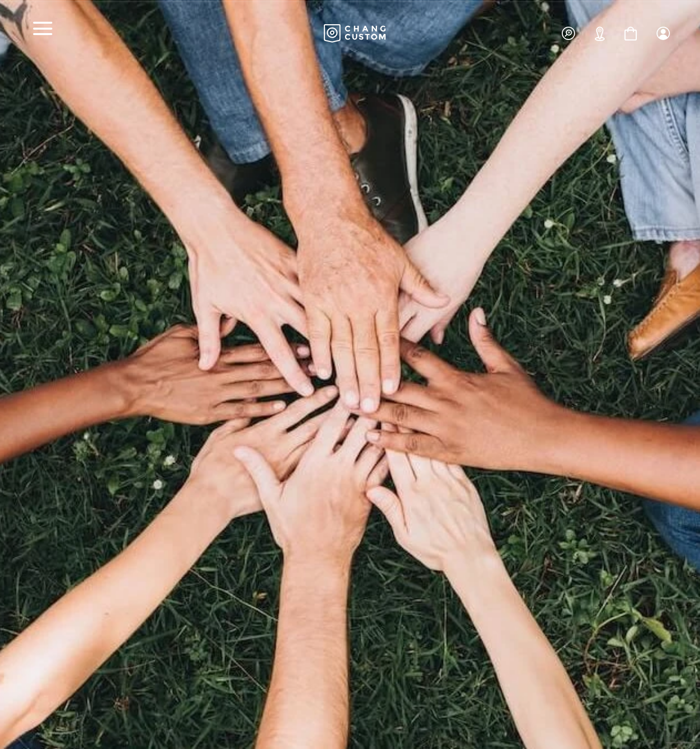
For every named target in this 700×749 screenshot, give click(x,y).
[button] (663, 30)
